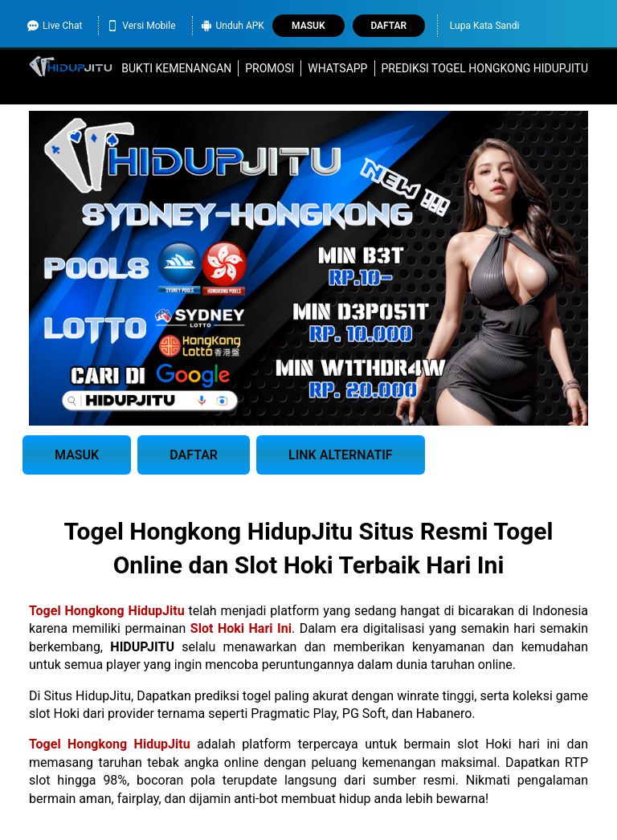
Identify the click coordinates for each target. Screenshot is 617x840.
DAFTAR (194, 455)
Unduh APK (233, 26)
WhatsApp (337, 68)
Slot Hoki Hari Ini (241, 628)
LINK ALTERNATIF (341, 455)
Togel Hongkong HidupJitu (107, 611)
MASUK (77, 455)
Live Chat (55, 26)
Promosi (270, 68)
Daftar (388, 26)
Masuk (308, 26)
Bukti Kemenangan (176, 68)
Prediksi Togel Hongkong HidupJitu (485, 68)
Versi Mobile (141, 26)
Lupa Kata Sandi (485, 26)
